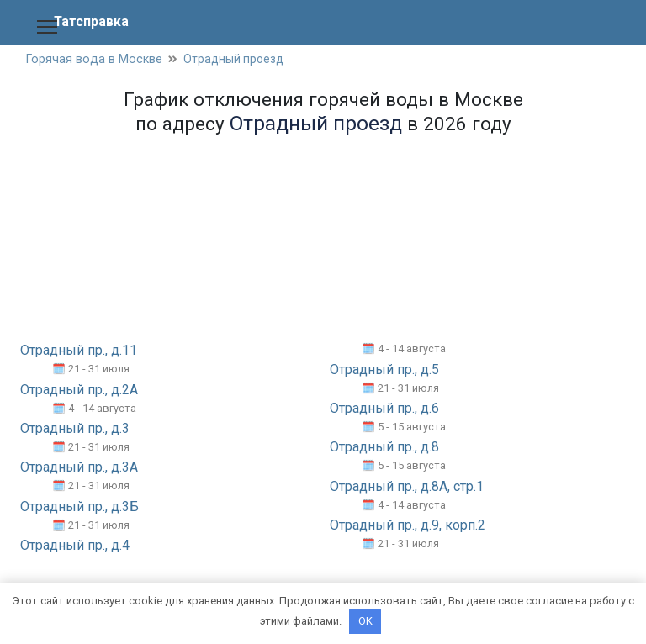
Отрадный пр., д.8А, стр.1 (407, 487)
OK (365, 621)
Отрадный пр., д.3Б (79, 507)
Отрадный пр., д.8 (384, 448)
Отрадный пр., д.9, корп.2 (408, 526)
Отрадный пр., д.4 (75, 546)
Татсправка (92, 21)
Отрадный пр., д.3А (79, 468)
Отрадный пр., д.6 (384, 409)
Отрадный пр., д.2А (79, 391)
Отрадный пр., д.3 (75, 429)
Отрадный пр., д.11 (79, 351)
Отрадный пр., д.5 (384, 370)
